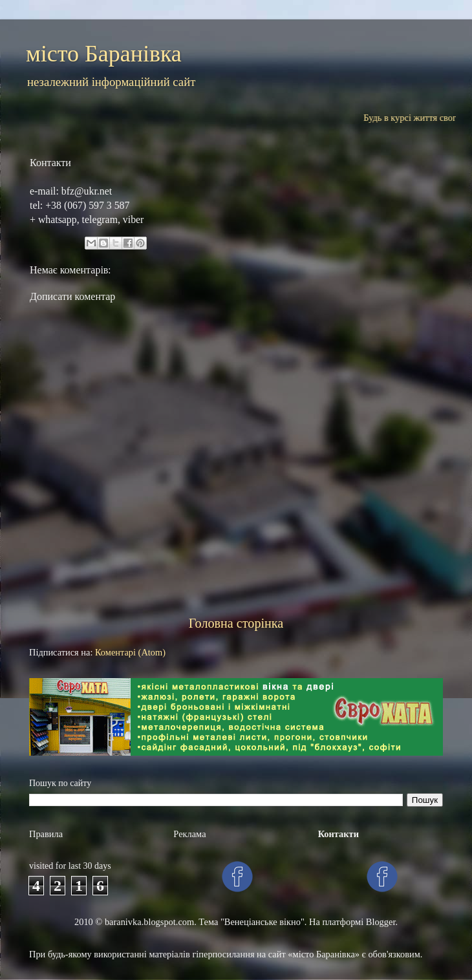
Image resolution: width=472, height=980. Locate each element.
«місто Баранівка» (324, 954)
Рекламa (189, 834)
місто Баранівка (104, 54)
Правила (46, 834)
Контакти (338, 834)
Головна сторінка (236, 623)
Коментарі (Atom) (130, 652)
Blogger (381, 922)
